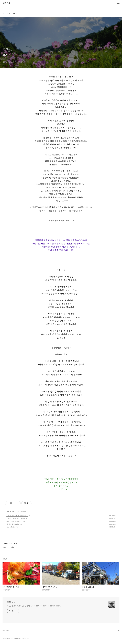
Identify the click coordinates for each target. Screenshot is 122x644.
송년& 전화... (11, 527)
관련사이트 (6, 630)
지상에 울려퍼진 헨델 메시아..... (17, 516)
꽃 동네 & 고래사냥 (13, 524)
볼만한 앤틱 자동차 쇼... (15, 521)
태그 (8, 14)
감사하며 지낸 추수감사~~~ (16, 519)
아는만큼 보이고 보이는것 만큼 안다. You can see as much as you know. (34, 606)
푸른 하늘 (6, 3)
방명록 (15, 14)
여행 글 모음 (10, 511)
